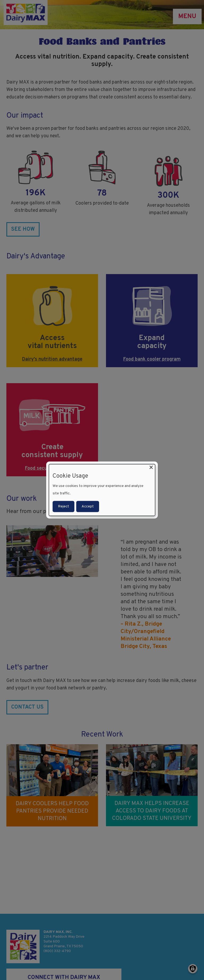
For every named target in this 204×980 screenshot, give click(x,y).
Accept (88, 506)
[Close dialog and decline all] (151, 467)
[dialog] (102, 490)
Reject (63, 506)
